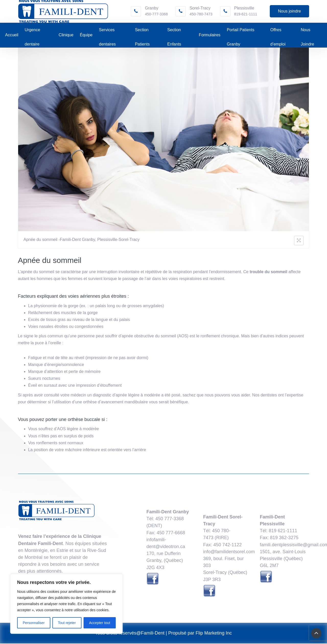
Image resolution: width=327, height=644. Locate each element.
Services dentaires (107, 33)
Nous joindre (289, 11)
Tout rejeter (67, 623)
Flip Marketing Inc (214, 634)
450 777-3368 (170, 519)
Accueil (12, 36)
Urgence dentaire (32, 33)
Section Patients (142, 33)
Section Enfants (174, 33)
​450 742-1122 (227, 545)
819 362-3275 (284, 538)
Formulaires (209, 36)
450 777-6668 (171, 533)
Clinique (66, 36)
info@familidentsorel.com (229, 552)
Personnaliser (34, 623)
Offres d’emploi (278, 33)
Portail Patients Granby (241, 33)
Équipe (86, 36)
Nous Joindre (307, 33)
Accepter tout (100, 623)
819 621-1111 (283, 531)
